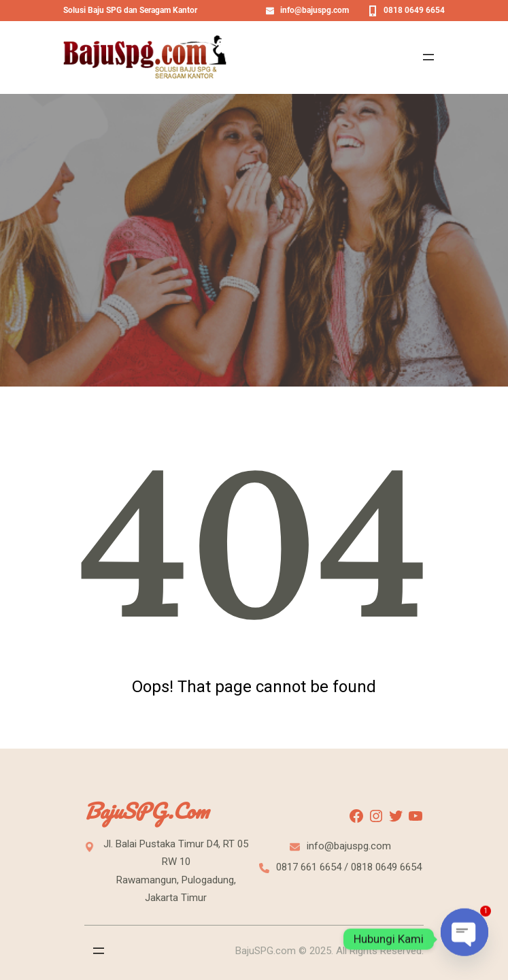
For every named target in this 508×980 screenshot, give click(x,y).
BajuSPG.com (146, 811)
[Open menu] (428, 57)
